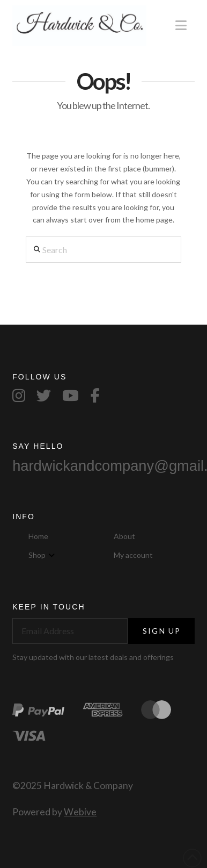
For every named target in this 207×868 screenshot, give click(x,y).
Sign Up (162, 631)
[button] (181, 25)
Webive (80, 812)
